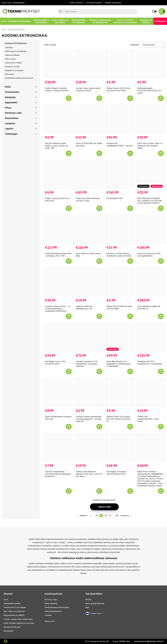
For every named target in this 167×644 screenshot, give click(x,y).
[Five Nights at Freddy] (120, 448)
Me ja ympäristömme (95, 603)
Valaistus (9, 48)
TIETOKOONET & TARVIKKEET (15, 607)
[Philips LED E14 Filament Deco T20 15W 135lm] (120, 282)
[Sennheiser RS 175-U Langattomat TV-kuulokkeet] (151, 337)
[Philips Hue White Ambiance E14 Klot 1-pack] (89, 174)
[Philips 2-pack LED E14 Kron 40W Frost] (58, 174)
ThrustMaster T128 (114, 198)
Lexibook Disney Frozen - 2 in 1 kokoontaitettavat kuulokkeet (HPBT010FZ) (58, 309)
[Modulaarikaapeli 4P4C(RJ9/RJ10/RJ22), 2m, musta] (151, 64)
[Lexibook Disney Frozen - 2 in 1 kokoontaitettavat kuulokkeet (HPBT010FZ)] (58, 282)
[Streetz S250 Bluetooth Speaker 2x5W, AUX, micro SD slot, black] (89, 448)
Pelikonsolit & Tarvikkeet (16, 51)
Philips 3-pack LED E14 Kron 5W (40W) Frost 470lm (119, 89)
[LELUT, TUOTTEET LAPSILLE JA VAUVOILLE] (125, 21)
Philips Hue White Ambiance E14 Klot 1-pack (88, 200)
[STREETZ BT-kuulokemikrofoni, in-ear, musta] (151, 393)
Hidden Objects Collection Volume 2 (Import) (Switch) (57, 89)
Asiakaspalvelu (19, 3)
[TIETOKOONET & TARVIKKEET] (41, 21)
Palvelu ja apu (51, 600)
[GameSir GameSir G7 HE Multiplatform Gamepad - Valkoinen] (89, 337)
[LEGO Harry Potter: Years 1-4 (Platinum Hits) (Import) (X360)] (151, 119)
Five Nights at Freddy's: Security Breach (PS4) (117, 473)
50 (106, 516)
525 (117, 516)
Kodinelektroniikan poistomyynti (19, 78)
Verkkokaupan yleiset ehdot (57, 607)
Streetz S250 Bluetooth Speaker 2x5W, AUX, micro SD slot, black (89, 474)
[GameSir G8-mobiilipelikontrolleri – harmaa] (120, 119)
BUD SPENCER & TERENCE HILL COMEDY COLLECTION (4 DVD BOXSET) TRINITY (150, 201)
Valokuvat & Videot (13, 63)
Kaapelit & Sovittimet (14, 70)
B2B (87, 607)
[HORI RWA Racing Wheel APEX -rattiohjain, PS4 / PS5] (58, 229)
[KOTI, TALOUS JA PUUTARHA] (60, 21)
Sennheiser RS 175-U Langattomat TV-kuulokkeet (150, 363)
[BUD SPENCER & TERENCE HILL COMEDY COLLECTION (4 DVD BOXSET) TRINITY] (151, 174)
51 (110, 516)
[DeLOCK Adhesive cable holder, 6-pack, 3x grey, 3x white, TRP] (58, 119)
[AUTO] (4, 21)
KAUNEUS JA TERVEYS (12, 627)
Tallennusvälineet (12, 55)
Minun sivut (6, 3)
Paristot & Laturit (12, 67)
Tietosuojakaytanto (53, 611)
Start (4, 30)
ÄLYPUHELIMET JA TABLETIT (14, 615)
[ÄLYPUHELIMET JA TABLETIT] (79, 21)
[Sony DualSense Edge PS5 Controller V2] (151, 282)
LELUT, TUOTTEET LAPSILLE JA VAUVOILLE (19, 623)
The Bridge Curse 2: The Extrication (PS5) (55, 363)
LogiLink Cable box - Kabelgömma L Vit (85, 307)
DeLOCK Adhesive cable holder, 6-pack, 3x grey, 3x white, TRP (56, 146)
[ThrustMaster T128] (120, 174)
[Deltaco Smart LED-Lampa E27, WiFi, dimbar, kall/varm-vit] (120, 393)
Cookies (48, 615)
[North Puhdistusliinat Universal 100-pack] (58, 393)
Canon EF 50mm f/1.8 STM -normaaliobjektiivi (149, 255)
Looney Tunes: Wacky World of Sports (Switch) (88, 89)
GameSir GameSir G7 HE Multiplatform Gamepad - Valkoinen (87, 364)
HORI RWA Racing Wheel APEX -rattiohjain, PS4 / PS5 (58, 255)
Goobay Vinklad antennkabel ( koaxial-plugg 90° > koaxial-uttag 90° (89, 419)
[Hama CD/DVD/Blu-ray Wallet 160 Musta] (89, 119)
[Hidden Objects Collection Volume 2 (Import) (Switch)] (58, 64)
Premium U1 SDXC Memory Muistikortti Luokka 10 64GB (119, 255)
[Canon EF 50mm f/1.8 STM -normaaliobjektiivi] (151, 229)
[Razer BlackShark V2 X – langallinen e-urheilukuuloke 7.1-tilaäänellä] (120, 337)
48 (97, 516)
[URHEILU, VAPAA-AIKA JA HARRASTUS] (100, 21)
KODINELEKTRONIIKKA (16, 30)
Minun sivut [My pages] (49, 621)
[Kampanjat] (160, 21)
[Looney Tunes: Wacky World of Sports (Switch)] (89, 64)
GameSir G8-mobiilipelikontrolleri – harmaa (120, 145)
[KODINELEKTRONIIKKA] (20, 21)
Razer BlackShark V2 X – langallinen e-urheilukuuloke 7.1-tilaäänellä (118, 364)
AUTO (6, 600)
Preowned (9, 74)
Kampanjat (9, 631)
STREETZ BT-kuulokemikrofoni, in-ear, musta (148, 419)
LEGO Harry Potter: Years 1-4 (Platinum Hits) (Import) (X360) (150, 146)
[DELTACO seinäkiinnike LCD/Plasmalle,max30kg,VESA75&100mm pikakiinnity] (58, 448)
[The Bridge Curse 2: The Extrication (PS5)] (58, 337)
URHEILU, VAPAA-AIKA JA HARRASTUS (18, 619)
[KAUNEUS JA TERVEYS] (146, 21)
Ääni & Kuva (10, 59)
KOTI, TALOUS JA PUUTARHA (14, 611)
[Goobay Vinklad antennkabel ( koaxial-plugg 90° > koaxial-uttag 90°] (89, 393)
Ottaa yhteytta (51, 603)
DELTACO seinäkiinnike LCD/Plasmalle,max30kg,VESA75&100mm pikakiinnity (63, 474)
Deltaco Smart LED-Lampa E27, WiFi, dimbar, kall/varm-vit (119, 419)
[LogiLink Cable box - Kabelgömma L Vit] (89, 282)
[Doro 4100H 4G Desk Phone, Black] (89, 229)
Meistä (88, 600)
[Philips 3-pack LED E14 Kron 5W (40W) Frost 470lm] (120, 64)
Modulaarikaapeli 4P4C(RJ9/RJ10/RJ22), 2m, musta (149, 91)
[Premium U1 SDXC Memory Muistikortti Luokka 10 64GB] (120, 229)
